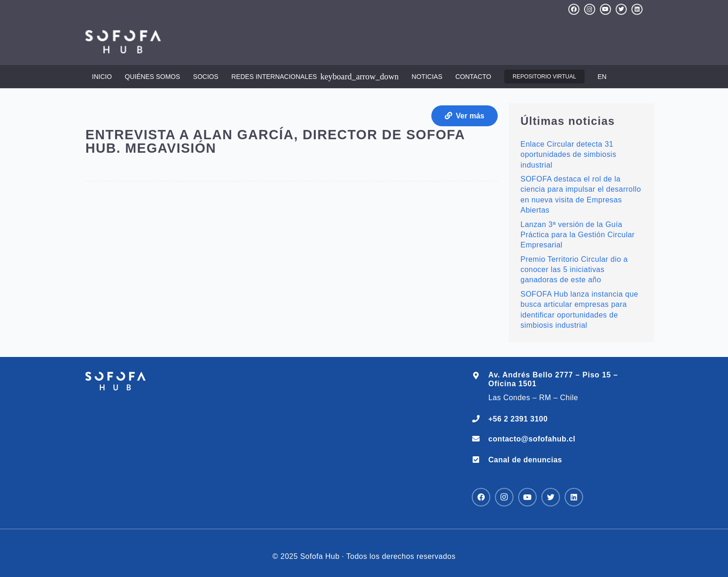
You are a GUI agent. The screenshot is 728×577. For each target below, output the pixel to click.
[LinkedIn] (637, 9)
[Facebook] (574, 9)
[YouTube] (605, 9)
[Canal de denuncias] (480, 460)
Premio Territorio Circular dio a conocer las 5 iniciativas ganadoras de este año (574, 270)
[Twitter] (621, 9)
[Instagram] (590, 9)
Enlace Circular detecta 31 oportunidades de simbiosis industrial (568, 155)
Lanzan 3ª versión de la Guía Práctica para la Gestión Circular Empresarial (578, 235)
